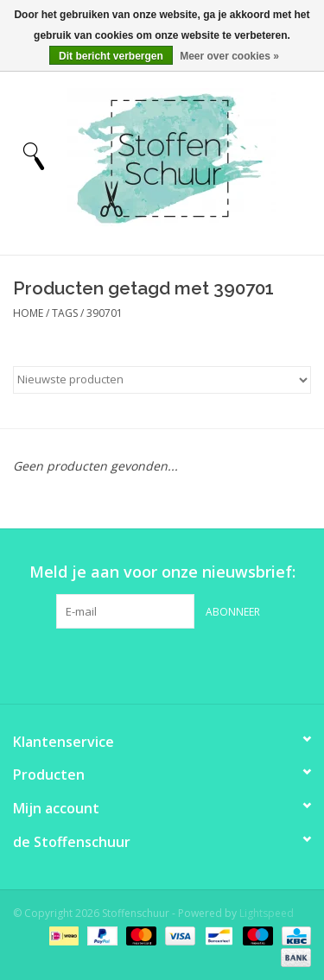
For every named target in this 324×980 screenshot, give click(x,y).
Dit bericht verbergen (111, 56)
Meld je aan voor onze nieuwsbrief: (162, 572)
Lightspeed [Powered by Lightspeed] (267, 913)
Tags (65, 313)
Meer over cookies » (229, 56)
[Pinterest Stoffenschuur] (162, 664)
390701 (105, 313)
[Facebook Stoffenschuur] (131, 664)
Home (28, 313)
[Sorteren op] (162, 380)
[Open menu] (34, 155)
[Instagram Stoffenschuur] (194, 664)
